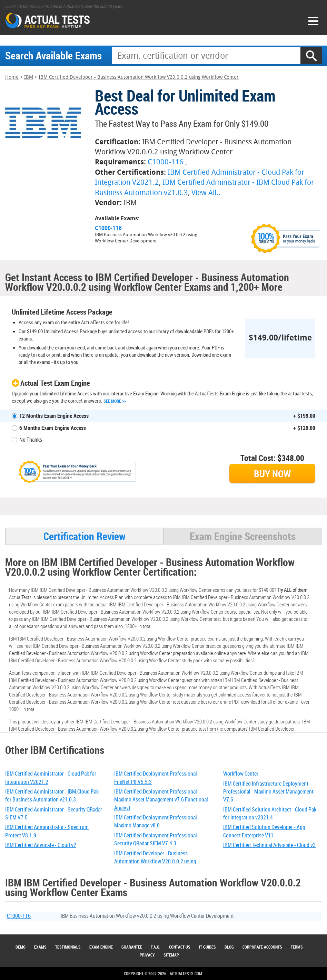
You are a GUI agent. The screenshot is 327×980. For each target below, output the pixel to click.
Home (12, 77)
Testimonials (68, 947)
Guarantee (132, 947)
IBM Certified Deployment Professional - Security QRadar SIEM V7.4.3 (157, 839)
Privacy (147, 955)
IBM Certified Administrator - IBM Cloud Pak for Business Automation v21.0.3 (52, 795)
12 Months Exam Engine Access (54, 416)
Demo (21, 947)
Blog (229, 947)
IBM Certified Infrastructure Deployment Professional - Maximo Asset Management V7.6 (268, 792)
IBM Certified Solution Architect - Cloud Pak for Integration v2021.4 (270, 813)
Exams (40, 947)
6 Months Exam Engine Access (53, 428)
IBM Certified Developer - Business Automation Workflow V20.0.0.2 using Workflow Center (139, 77)
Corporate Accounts (262, 947)
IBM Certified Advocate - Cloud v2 (41, 845)
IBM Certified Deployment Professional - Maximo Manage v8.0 (157, 821)
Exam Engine (101, 947)
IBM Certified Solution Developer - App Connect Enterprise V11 (264, 831)
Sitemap (171, 955)
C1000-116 (166, 162)
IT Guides (207, 947)
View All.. (206, 193)
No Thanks (31, 440)
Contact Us (180, 947)
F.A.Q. (156, 947)
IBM (29, 77)
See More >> (115, 401)
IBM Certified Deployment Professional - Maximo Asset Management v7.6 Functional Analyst (161, 800)
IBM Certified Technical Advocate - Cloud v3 (269, 845)
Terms (297, 947)
